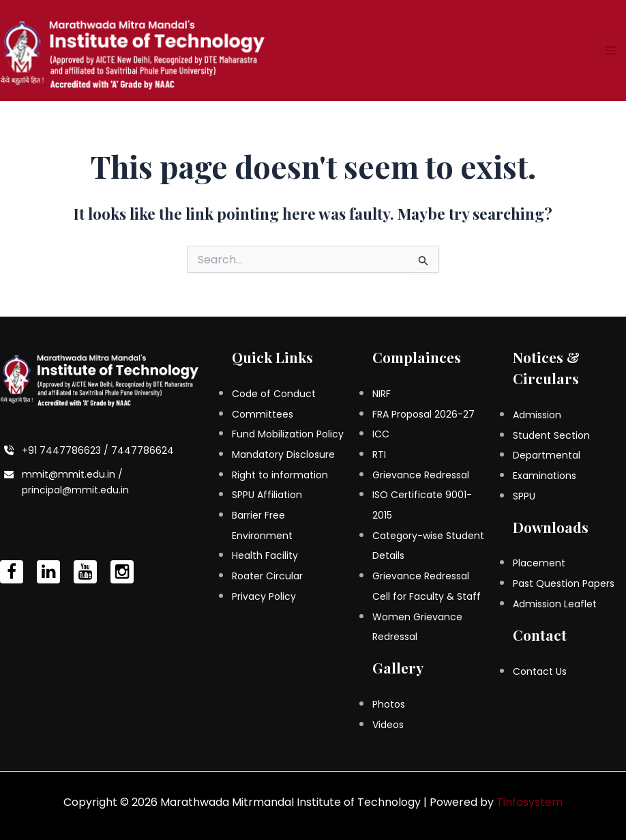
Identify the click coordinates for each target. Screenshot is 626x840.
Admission (537, 415)
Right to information (280, 475)
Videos (388, 725)
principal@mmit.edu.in (75, 490)
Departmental (547, 455)
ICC (381, 434)
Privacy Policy (264, 596)
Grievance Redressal (421, 475)
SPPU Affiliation (267, 495)
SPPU (524, 496)
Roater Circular (267, 576)
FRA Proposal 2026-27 (423, 414)
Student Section (551, 435)
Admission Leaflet (555, 604)
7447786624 (143, 450)
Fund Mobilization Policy (288, 434)
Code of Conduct (274, 394)
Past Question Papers (564, 583)
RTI (379, 454)
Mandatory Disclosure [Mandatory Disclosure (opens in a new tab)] (283, 454)
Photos (389, 704)
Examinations (545, 476)
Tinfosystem (530, 802)
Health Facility (265, 555)
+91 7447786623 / (66, 450)
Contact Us (540, 671)
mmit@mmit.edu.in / (72, 474)
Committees (263, 414)
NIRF (382, 394)
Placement (539, 563)
